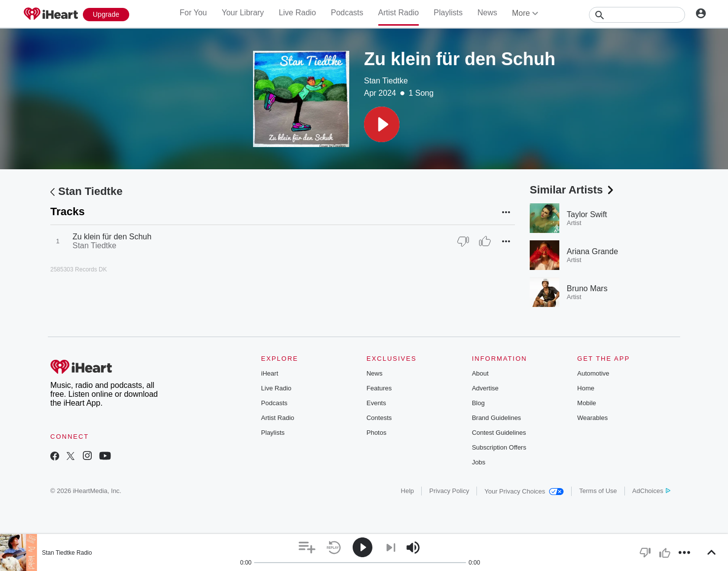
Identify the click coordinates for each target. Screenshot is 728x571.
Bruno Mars (587, 288)
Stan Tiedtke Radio (67, 553)
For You (193, 13)
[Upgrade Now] (106, 15)
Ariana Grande (592, 251)
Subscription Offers (499, 447)
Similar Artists (573, 190)
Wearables (592, 418)
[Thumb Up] (485, 241)
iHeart (270, 373)
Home (586, 388)
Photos (376, 433)
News (487, 13)
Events (376, 403)
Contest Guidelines (499, 433)
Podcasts (347, 13)
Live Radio (297, 13)
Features (379, 388)
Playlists (448, 13)
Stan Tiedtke (386, 81)
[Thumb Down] (463, 241)
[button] (382, 124)
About (480, 373)
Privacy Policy (449, 491)
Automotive (593, 373)
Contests (379, 418)
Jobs (479, 462)
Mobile (586, 403)
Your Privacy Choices (524, 491)
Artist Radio (399, 13)
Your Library (243, 13)
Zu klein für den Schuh (112, 237)
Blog (478, 403)
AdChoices (651, 491)
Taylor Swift (587, 214)
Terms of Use (598, 491)
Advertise (485, 388)
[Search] (637, 15)
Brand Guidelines (497, 418)
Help (408, 491)
